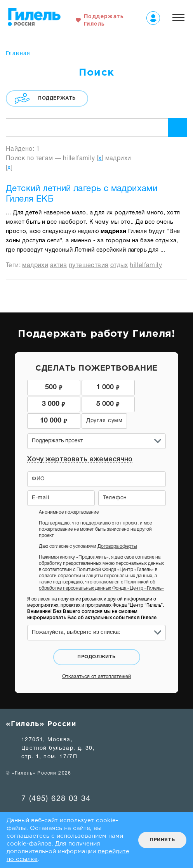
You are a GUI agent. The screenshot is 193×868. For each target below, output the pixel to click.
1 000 (96, 387)
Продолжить (96, 640)
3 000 (143, 387)
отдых (119, 266)
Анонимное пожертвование (69, 496)
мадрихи (35, 266)
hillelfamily (146, 266)
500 (50, 387)
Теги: (14, 266)
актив (59, 266)
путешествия (89, 266)
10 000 (96, 404)
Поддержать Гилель (104, 21)
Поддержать (57, 98)
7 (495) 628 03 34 (56, 782)
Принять (162, 840)
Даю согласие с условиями (88, 530)
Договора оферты (117, 530)
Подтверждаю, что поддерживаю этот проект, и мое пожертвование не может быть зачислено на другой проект (95, 513)
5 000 (50, 404)
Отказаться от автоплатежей (96, 660)
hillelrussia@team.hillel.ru (60, 800)
